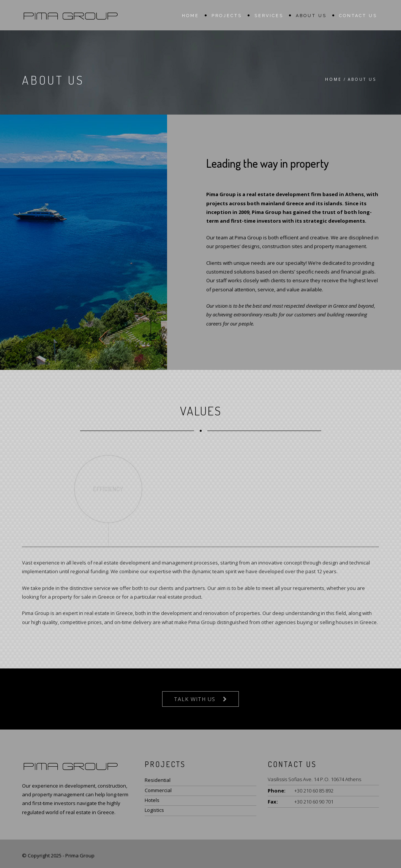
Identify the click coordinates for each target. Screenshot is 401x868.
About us (311, 16)
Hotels (152, 800)
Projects (227, 16)
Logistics (154, 810)
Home (190, 16)
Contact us (358, 16)
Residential (158, 780)
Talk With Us (195, 699)
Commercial (158, 790)
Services (269, 16)
